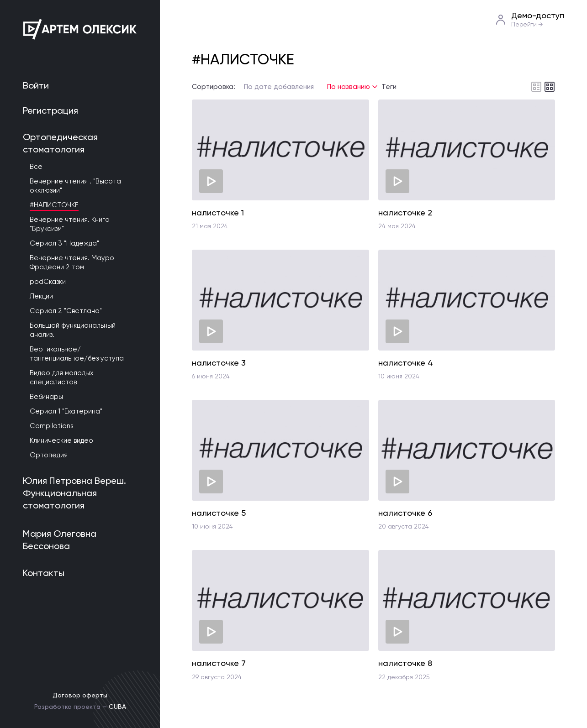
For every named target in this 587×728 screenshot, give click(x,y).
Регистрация (50, 110)
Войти (36, 85)
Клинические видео (61, 440)
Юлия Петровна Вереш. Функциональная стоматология (74, 493)
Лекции (41, 296)
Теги (389, 87)
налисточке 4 (406, 363)
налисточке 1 (218, 212)
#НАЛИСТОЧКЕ (54, 205)
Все (36, 167)
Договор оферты (80, 695)
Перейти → (527, 24)
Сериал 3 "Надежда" (64, 243)
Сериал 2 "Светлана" (66, 311)
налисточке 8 (405, 663)
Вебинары (46, 397)
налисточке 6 (405, 513)
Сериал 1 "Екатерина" (66, 411)
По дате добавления (279, 87)
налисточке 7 (219, 663)
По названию (349, 87)
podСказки (48, 282)
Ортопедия (49, 455)
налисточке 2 (405, 212)
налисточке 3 (219, 363)
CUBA (117, 707)
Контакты (44, 573)
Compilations (52, 426)
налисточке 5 (219, 513)
